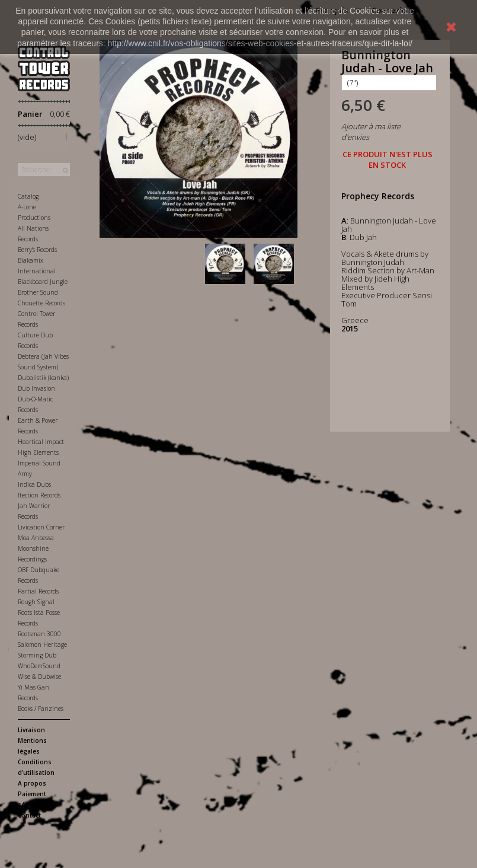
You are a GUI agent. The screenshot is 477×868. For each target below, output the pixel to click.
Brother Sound (38, 292)
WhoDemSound (39, 666)
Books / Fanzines (41, 709)
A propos (32, 783)
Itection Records (39, 495)
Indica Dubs (34, 484)
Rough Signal (36, 602)
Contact (29, 815)
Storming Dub (37, 655)
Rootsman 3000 (39, 634)
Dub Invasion (36, 388)
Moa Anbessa (36, 538)
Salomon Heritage (42, 644)
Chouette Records (41, 303)
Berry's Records (37, 250)
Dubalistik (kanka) (43, 378)
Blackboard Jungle (43, 282)
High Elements (38, 452)
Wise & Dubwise (39, 676)
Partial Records (38, 591)
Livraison (31, 730)
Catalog (28, 196)
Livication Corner (41, 527)
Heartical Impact (41, 442)
